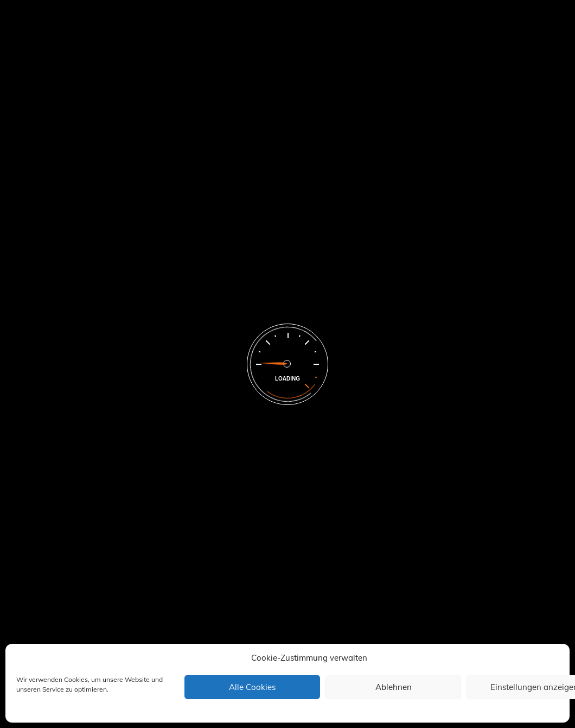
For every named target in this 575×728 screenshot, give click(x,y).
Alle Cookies (252, 687)
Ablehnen (394, 687)
